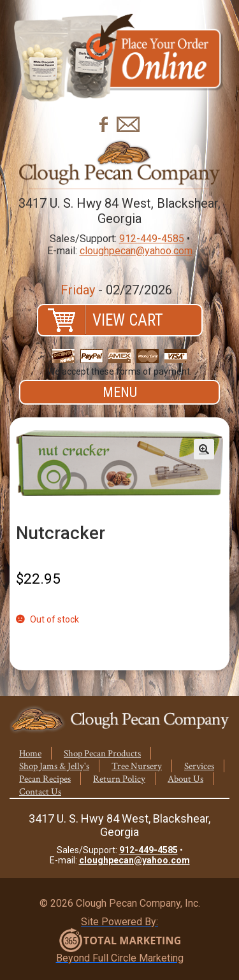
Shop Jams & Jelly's (54, 766)
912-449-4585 (152, 239)
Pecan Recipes (45, 779)
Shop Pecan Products (102, 753)
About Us (185, 779)
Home (30, 753)
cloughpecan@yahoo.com (136, 251)
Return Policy (119, 779)
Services (199, 766)
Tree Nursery (137, 766)
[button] (204, 449)
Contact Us (40, 792)
